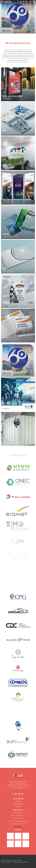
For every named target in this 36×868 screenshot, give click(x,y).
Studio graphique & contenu (18, 61)
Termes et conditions (6, 862)
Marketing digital (25, 51)
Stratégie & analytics (10, 56)
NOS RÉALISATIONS (18, 804)
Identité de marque (11, 51)
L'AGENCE (18, 802)
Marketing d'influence (26, 56)
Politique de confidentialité (20, 862)
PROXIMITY (18, 807)
